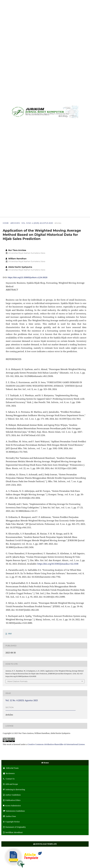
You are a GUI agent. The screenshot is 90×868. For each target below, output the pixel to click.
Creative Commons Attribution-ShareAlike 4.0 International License (56, 744)
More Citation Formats (17, 681)
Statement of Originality (14, 827)
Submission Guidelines (14, 811)
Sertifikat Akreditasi (13, 832)
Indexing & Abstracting (14, 789)
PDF (10, 634)
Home (6, 223)
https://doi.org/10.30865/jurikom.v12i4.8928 (28, 277)
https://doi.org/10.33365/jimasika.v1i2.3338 (58, 564)
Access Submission (12, 806)
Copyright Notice (11, 822)
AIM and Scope (10, 784)
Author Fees (9, 816)
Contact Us (9, 779)
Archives (15, 223)
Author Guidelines (12, 795)
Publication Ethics (12, 800)
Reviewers (9, 773)
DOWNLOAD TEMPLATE (45, 844)
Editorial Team (11, 768)
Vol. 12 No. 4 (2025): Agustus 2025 (37, 223)
